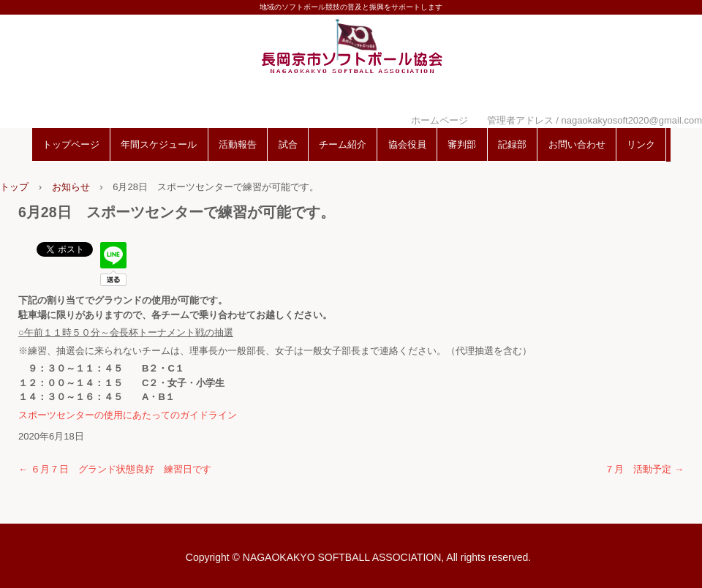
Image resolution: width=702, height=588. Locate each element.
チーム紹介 (343, 144)
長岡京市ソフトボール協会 (351, 68)
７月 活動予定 (644, 469)
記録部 (512, 144)
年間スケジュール (159, 144)
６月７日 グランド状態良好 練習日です (115, 469)
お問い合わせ (577, 144)
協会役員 (407, 144)
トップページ (71, 144)
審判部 (462, 144)
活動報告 (238, 144)
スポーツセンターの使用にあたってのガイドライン (128, 415)
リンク (641, 144)
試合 (288, 144)
